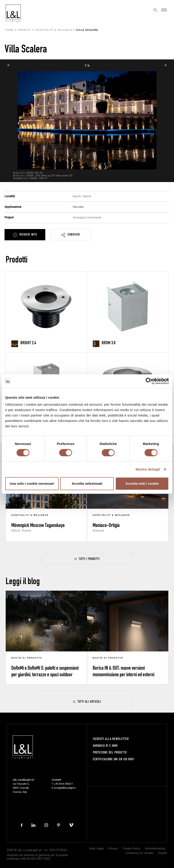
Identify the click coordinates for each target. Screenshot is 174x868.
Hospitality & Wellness (54, 30)
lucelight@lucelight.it (65, 788)
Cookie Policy (132, 849)
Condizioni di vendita (139, 853)
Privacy (113, 849)
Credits (162, 853)
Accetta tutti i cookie (142, 483)
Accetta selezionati (87, 483)
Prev (9, 65)
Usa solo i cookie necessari (32, 483)
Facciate (78, 207)
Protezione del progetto (110, 752)
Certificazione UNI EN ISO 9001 (114, 759)
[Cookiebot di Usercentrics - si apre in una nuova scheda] (149, 381)
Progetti (25, 30)
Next (165, 65)
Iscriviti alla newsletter (111, 739)
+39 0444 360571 (63, 784)
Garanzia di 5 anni (105, 745)
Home (10, 30)
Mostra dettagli (148, 469)
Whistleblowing (155, 849)
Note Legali (97, 849)
